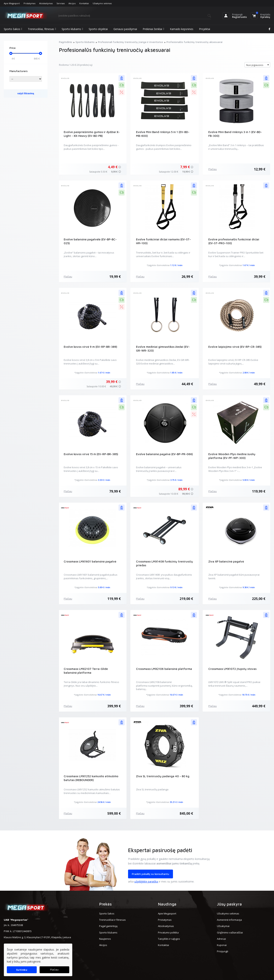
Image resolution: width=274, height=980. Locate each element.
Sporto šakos (13, 29)
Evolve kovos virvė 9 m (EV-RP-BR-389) (90, 347)
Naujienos (105, 939)
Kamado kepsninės (182, 29)
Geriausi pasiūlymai (125, 29)
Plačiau (213, 169)
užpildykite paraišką (146, 881)
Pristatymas (29, 3)
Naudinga (167, 904)
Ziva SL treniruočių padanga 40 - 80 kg (163, 776)
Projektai (205, 29)
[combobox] (257, 65)
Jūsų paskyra (229, 904)
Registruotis (239, 17)
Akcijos (72, 3)
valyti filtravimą (26, 93)
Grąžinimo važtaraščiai (230, 932)
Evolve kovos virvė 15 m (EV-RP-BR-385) (91, 454)
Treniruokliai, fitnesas (42, 29)
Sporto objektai (98, 29)
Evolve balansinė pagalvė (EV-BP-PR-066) (164, 454)
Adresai (221, 939)
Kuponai (222, 945)
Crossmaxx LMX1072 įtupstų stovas (232, 669)
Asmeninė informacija (229, 920)
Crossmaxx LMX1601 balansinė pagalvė (90, 561)
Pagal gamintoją (108, 926)
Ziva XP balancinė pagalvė (226, 561)
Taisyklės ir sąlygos (169, 939)
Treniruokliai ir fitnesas (112, 920)
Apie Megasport (12, 3)
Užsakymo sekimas (102, 3)
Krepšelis (265, 15)
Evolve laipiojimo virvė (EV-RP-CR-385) (235, 347)
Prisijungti (237, 15)
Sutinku (22, 970)
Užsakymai (223, 926)
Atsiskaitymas (46, 3)
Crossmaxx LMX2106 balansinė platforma (164, 669)
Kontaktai (84, 3)
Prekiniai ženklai (153, 29)
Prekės (105, 904)
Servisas (61, 3)
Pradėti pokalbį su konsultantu (151, 874)
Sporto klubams (72, 29)
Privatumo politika (168, 932)
